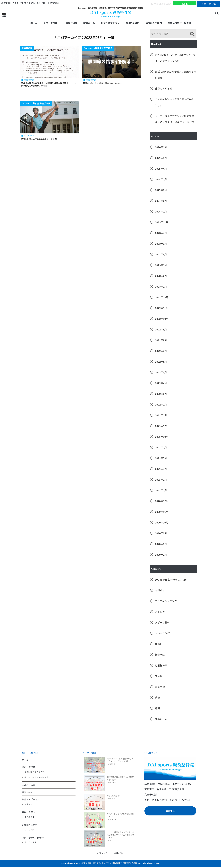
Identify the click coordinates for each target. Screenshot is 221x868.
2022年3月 (161, 394)
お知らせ (160, 590)
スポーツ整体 (50, 23)
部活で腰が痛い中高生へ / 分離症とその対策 (176, 75)
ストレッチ (161, 612)
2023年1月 (161, 287)
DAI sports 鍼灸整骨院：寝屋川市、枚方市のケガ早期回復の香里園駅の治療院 (105, 864)
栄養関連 (160, 687)
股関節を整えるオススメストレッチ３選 (45, 140)
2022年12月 (162, 297)
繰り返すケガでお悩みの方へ (38, 777)
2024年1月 (161, 211)
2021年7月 (161, 447)
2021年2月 (161, 480)
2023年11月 (162, 222)
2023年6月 (161, 233)
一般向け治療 (70, 23)
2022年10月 (162, 319)
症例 (157, 708)
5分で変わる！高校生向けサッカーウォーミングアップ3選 (175, 58)
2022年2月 (161, 405)
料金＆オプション (110, 23)
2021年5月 (161, 458)
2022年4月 (161, 383)
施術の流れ (30, 804)
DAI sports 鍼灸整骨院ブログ (171, 580)
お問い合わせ (209, 3)
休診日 (159, 644)
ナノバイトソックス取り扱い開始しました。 (175, 102)
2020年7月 (161, 555)
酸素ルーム (89, 23)
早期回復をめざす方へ (35, 772)
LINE (185, 3)
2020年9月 (161, 533)
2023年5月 (161, 244)
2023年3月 (161, 265)
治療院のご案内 (154, 23)
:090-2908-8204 (161, 3)
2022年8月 (161, 340)
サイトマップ (101, 853)
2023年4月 (161, 254)
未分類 (159, 676)
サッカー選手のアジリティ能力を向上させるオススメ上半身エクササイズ (176, 119)
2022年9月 (161, 329)
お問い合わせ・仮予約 (179, 23)
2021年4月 (161, 469)
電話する (170, 811)
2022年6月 (161, 362)
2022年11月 (162, 308)
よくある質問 (31, 842)
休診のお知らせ (164, 88)
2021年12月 (162, 426)
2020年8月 (161, 544)
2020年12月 (162, 501)
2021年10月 (162, 437)
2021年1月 (161, 490)
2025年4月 (161, 169)
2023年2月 (161, 276)
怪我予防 (160, 655)
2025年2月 (161, 190)
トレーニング (162, 633)
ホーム (34, 23)
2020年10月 (162, 522)
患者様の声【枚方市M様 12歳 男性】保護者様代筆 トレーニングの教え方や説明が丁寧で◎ (50, 85)
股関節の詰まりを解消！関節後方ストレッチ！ (112, 83)
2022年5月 (161, 372)
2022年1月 (161, 415)
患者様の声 (161, 665)
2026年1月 (161, 147)
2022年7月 (161, 351)
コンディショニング (166, 601)
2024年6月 (161, 201)
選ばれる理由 (132, 23)
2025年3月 (161, 179)
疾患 (157, 698)
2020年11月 (162, 512)
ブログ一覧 (30, 830)
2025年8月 (161, 158)
